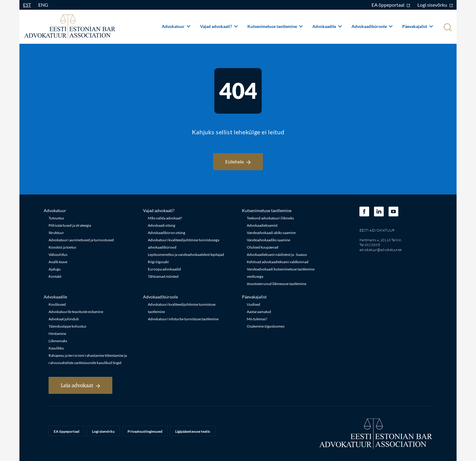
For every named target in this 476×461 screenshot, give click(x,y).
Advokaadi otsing (161, 225)
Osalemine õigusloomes (266, 326)
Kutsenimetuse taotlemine (275, 26)
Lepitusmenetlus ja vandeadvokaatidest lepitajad (186, 255)
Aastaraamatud (259, 312)
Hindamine (57, 334)
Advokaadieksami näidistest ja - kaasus (277, 255)
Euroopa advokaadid (164, 269)
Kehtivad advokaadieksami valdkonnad (278, 262)
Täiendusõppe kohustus (67, 326)
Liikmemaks (58, 341)
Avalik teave (58, 262)
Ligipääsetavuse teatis (193, 431)
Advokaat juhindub (64, 319)
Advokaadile (327, 26)
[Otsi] (447, 28)
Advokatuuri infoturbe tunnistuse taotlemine (183, 319)
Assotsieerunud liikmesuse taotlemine (277, 284)
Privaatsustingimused (145, 431)
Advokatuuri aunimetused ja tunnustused (81, 240)
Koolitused (57, 304)
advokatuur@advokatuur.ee (381, 250)
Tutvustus (56, 218)
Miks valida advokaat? (165, 218)
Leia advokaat (80, 385)
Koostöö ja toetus (62, 247)
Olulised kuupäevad (263, 247)
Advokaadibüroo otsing (167, 233)
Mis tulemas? (257, 319)
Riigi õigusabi (158, 262)
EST (27, 5)
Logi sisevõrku (435, 5)
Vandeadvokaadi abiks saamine (271, 233)
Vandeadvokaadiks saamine (269, 240)
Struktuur (56, 233)
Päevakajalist (418, 26)
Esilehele (238, 162)
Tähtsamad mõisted (163, 276)
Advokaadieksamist (262, 225)
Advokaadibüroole (372, 26)
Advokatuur (176, 26)
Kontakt (55, 276)
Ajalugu (55, 269)
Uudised (253, 304)
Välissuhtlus (58, 255)
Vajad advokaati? (219, 26)
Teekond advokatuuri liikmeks (270, 218)
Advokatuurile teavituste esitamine (76, 312)
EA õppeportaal (391, 5)
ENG (43, 5)
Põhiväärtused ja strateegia (70, 225)
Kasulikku (56, 348)
